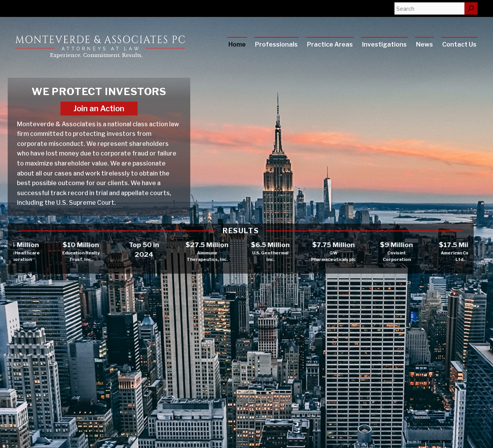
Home (237, 44)
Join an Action (99, 109)
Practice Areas (330, 44)
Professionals (276, 44)
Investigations (384, 44)
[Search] (471, 8)
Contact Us (459, 44)
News (424, 44)
